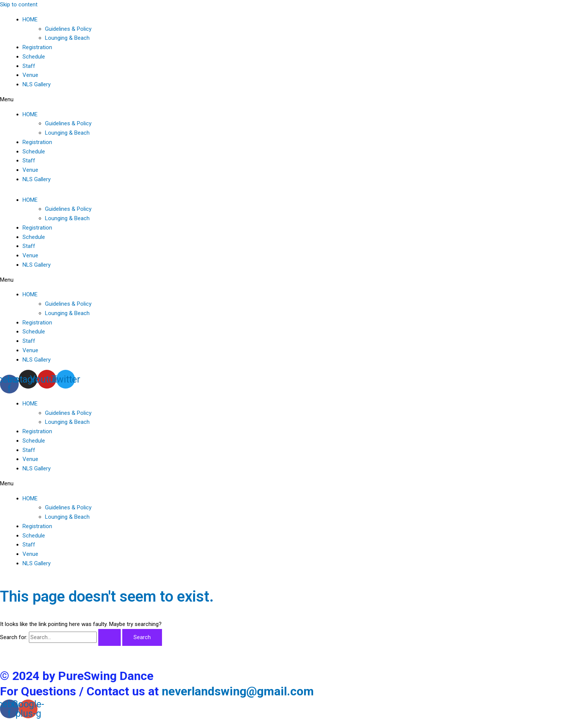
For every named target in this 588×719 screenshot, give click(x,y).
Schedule (34, 57)
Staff (29, 66)
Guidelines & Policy (68, 29)
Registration (37, 47)
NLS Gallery (37, 84)
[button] (294, 100)
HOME (30, 20)
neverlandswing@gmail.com (238, 691)
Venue (30, 75)
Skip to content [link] (19, 5)
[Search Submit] (109, 637)
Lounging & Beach (67, 38)
